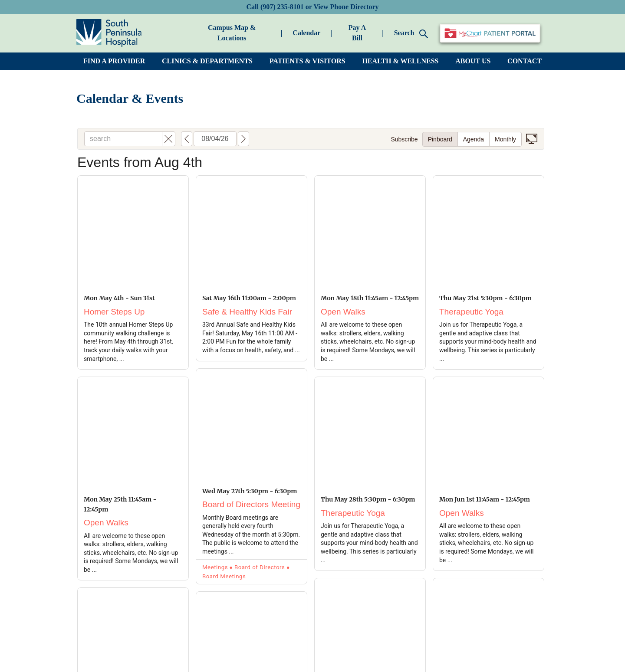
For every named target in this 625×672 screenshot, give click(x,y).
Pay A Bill (357, 33)
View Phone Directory (346, 7)
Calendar (306, 33)
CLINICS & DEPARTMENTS (207, 61)
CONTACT (525, 61)
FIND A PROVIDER (114, 61)
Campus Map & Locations (232, 33)
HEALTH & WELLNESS (400, 61)
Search (411, 34)
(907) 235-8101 (282, 7)
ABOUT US (473, 61)
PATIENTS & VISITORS (308, 61)
